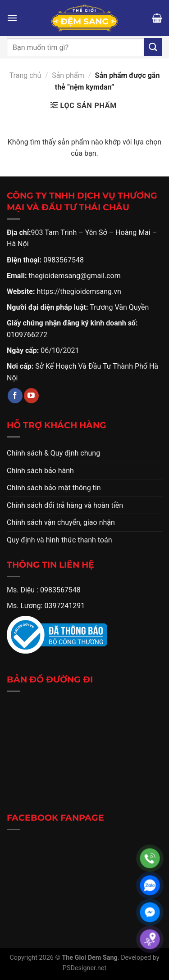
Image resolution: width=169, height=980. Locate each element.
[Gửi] (153, 47)
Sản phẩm (68, 75)
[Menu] (12, 18)
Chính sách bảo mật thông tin (54, 488)
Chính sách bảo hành (40, 471)
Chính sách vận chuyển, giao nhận (61, 522)
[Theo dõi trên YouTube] (31, 396)
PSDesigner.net (84, 968)
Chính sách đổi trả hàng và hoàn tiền (65, 505)
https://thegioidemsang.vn (79, 291)
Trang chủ (25, 75)
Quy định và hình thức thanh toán (59, 540)
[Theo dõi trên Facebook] (15, 396)
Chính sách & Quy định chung (53, 453)
